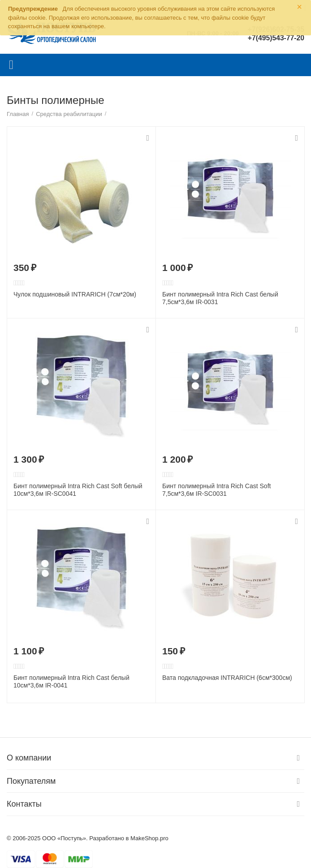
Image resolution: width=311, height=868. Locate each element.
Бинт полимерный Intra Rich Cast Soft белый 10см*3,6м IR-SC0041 (78, 490)
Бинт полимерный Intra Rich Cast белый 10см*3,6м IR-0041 (71, 681)
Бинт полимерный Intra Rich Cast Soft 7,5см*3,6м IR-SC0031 (216, 490)
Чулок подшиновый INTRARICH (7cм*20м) (75, 294)
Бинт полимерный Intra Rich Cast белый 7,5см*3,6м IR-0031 (220, 298)
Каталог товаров (11, 65)
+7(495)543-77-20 (275, 38)
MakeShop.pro (149, 838)
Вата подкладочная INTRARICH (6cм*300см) (227, 678)
